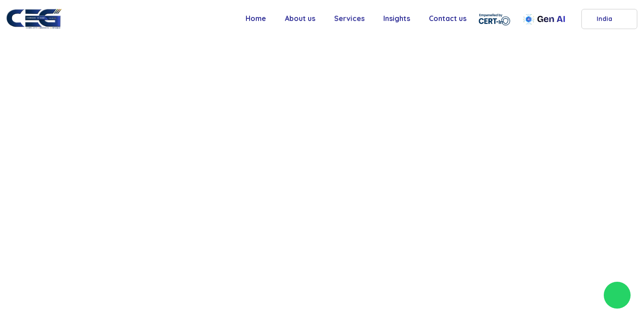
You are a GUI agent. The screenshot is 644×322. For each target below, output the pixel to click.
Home (256, 18)
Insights (397, 18)
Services (349, 18)
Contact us (448, 18)
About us (300, 18)
